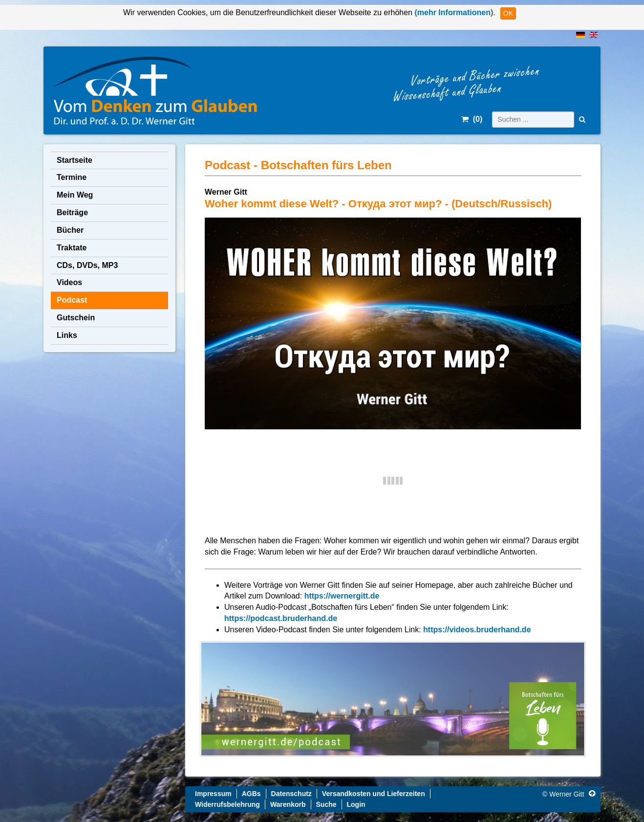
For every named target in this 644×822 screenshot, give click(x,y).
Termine (72, 177)
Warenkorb (288, 804)
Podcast (72, 300)
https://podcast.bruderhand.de (281, 618)
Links (67, 335)
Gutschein (76, 318)
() (472, 119)
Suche (326, 804)
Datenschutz (291, 794)
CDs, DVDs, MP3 (87, 265)
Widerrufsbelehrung (227, 804)
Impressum (213, 794)
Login (356, 804)
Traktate (72, 248)
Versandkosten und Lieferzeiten (374, 794)
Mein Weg (75, 195)
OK (508, 13)
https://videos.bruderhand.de (477, 630)
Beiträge (72, 212)
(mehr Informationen (451, 12)
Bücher (70, 230)
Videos (69, 282)
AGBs (251, 794)
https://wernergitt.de (342, 596)
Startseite (75, 160)
